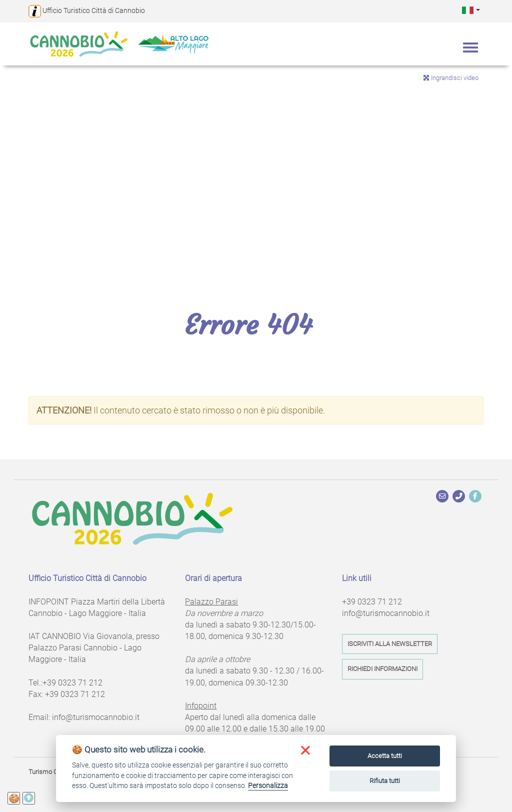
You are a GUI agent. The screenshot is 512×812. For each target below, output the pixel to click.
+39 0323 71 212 (72, 683)
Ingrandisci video (451, 78)
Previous (15, 165)
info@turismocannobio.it (96, 717)
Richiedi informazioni (382, 669)
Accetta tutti (385, 756)
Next (497, 165)
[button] (471, 10)
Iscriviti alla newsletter (390, 644)
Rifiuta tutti (385, 781)
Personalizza (268, 785)
